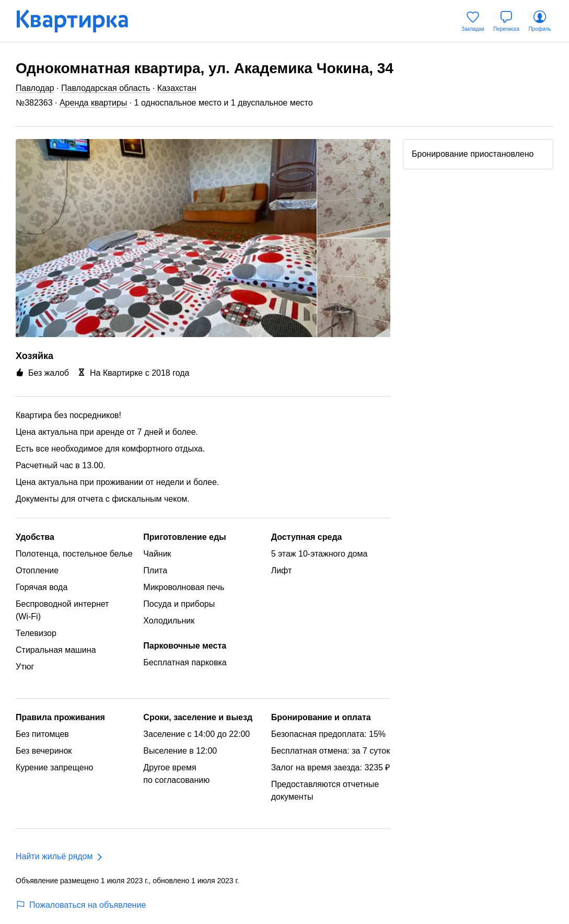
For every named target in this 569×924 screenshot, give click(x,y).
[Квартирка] (79, 21)
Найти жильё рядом (54, 856)
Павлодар (35, 88)
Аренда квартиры (93, 103)
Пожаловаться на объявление (81, 905)
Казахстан (177, 88)
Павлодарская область (106, 88)
